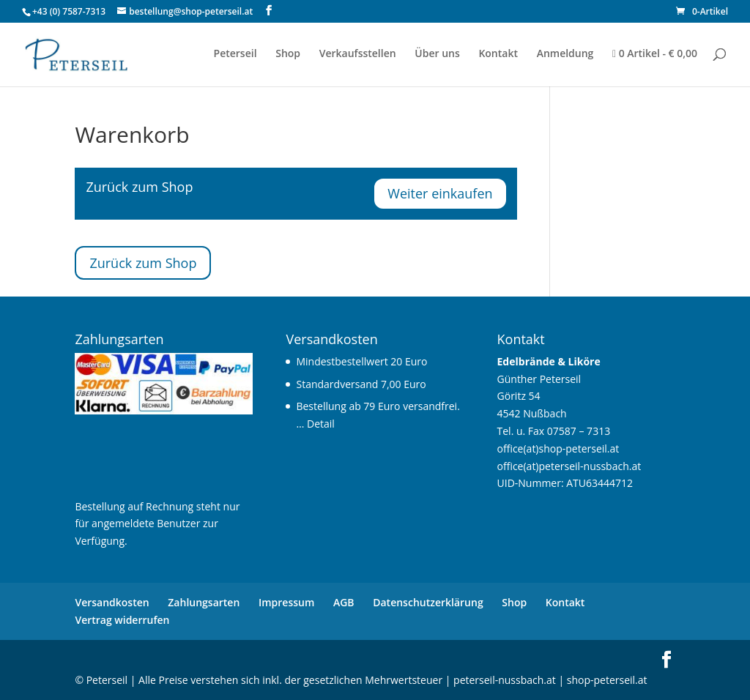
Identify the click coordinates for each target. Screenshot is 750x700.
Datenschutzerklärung (428, 602)
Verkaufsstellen (358, 54)
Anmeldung (565, 54)
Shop (288, 54)
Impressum (286, 602)
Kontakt (498, 54)
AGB (344, 602)
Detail (321, 424)
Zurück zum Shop (143, 263)
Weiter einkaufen (440, 193)
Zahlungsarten (204, 602)
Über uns (437, 54)
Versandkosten (112, 602)
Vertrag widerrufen (122, 620)
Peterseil (235, 54)
